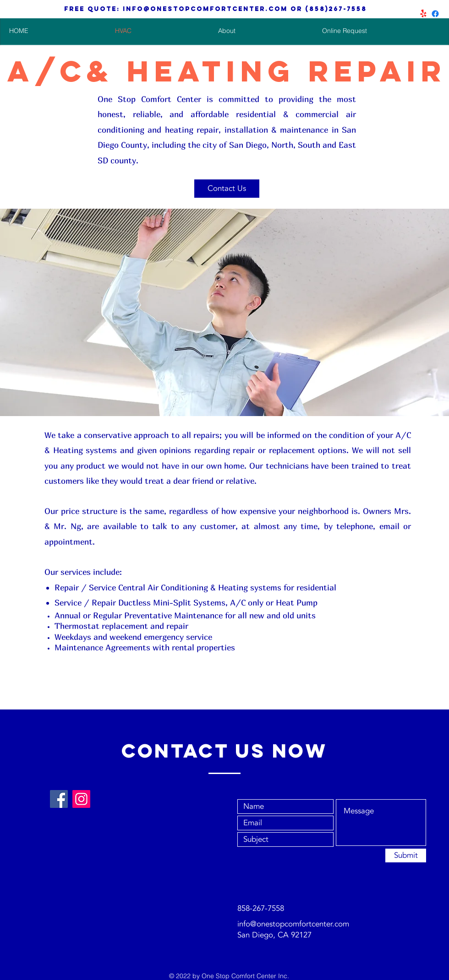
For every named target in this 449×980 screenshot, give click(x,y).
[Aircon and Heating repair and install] (423, 14)
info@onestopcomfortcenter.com (205, 9)
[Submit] (406, 855)
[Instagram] (81, 799)
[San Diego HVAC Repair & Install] (435, 14)
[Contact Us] (227, 189)
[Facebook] (59, 799)
